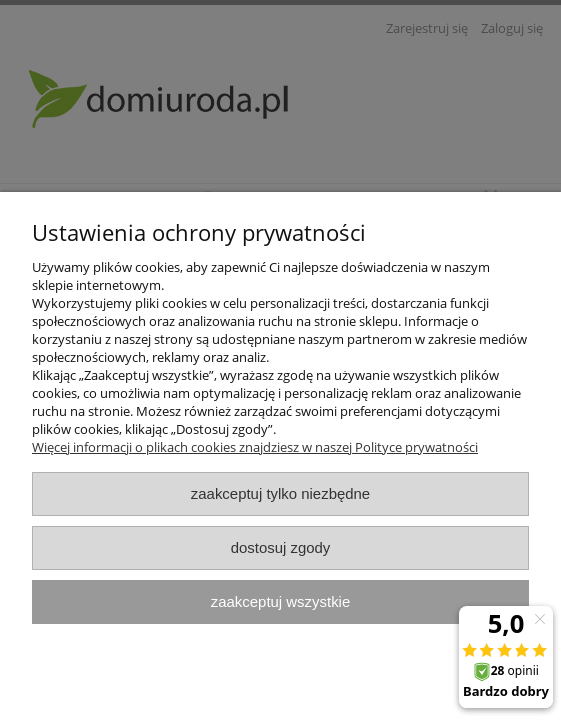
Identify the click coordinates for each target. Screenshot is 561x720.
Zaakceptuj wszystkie (280, 601)
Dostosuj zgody (281, 547)
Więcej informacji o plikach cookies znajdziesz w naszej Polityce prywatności (255, 447)
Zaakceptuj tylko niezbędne (280, 493)
